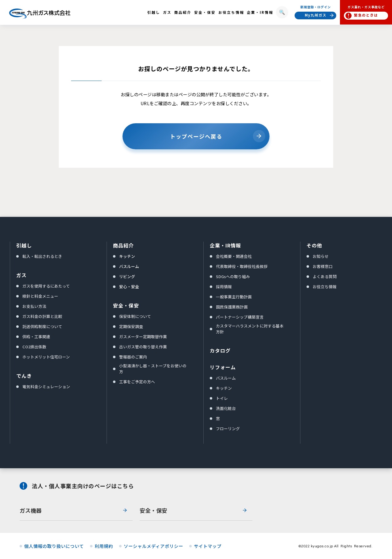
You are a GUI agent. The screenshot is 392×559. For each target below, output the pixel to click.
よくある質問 (325, 276)
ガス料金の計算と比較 (42, 316)
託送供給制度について (42, 326)
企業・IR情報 (225, 245)
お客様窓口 (323, 266)
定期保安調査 (131, 326)
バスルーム (129, 266)
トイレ (222, 398)
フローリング (228, 429)
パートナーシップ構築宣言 (240, 317)
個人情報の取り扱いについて (54, 546)
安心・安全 (129, 287)
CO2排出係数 (34, 347)
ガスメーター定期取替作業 (143, 337)
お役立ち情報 (325, 287)
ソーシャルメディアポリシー (153, 546)
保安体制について (135, 316)
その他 (314, 245)
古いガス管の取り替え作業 (143, 347)
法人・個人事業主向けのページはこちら (83, 486)
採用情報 (224, 287)
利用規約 (104, 546)
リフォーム (223, 367)
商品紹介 (123, 245)
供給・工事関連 (36, 337)
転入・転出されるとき (42, 256)
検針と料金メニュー (40, 296)
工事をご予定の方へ (137, 382)
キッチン (127, 256)
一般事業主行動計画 (234, 297)
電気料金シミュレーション (46, 387)
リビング (127, 276)
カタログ (220, 350)
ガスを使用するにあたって (46, 286)
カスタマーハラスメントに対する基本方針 (250, 329)
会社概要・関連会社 (234, 256)
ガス (21, 275)
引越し (24, 245)
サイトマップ (208, 546)
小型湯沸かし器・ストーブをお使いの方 (153, 369)
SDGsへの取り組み (233, 276)
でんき (24, 376)
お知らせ (321, 256)
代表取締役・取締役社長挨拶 (242, 266)
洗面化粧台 (226, 408)
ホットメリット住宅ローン (46, 357)
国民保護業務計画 (232, 307)
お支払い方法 (34, 306)
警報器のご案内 (133, 357)
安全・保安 (126, 305)
